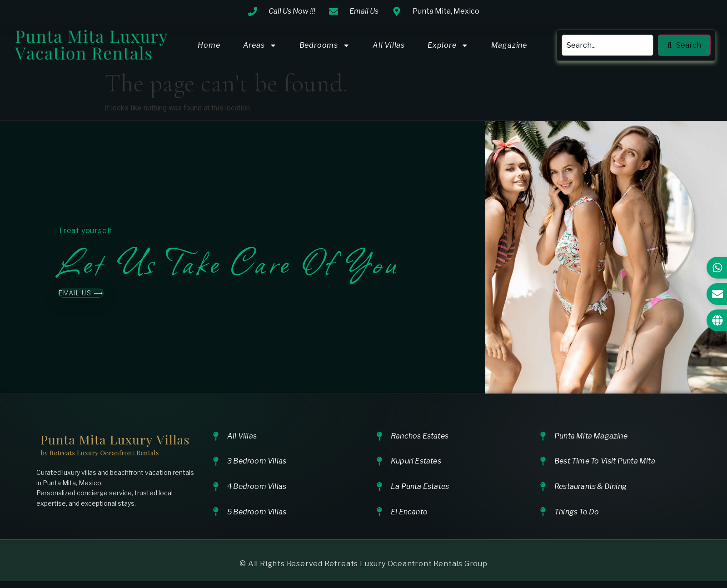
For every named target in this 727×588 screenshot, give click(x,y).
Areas (260, 45)
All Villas (389, 45)
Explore (448, 45)
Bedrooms (325, 45)
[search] (607, 45)
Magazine (509, 45)
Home (209, 45)
